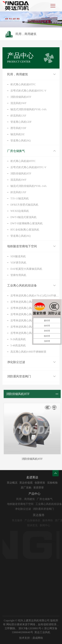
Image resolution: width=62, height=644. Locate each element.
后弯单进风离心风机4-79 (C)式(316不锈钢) (35, 296)
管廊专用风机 (18, 275)
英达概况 (14, 483)
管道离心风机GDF (21, 122)
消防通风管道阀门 (19, 376)
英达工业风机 (42, 632)
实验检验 (54, 483)
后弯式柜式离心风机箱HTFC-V (28, 91)
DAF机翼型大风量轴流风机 (26, 269)
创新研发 (42, 483)
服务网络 (51, 520)
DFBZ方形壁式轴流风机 (24, 205)
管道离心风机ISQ (21, 141)
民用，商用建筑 (18, 74)
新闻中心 (48, 525)
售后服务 (21, 520)
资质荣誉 (40, 488)
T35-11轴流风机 (20, 198)
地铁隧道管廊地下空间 (22, 246)
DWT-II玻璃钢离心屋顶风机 (27, 223)
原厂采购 (28, 488)
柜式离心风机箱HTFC (23, 84)
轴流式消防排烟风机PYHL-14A (29, 109)
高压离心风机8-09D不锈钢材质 (28, 352)
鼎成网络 (38, 638)
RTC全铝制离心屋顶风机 (25, 230)
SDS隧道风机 (18, 256)
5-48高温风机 (18, 345)
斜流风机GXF (18, 116)
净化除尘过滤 (16, 362)
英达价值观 (28, 483)
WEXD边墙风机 (20, 211)
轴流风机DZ (17, 134)
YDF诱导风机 (18, 263)
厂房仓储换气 (16, 151)
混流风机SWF (18, 103)
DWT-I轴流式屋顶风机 (23, 217)
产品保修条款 (36, 520)
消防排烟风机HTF (21, 97)
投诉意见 (36, 525)
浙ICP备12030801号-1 (31, 628)
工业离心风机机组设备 (22, 285)
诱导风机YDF (18, 128)
